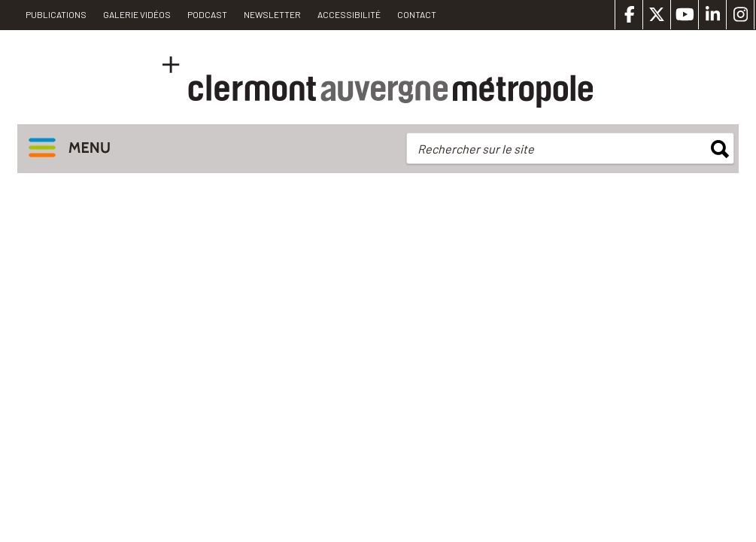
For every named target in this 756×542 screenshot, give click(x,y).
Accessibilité (349, 14)
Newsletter (272, 14)
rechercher (720, 149)
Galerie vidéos (137, 14)
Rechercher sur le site (476, 149)
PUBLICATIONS (56, 14)
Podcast (207, 14)
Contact (417, 14)
